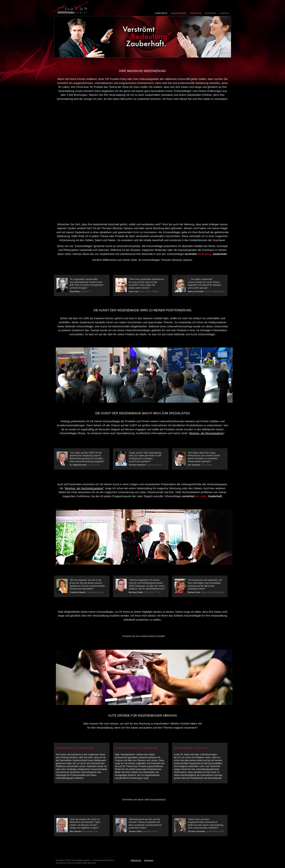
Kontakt (224, 13)
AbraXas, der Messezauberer (206, 433)
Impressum (149, 860)
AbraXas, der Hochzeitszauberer (84, 488)
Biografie (210, 13)
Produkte (196, 13)
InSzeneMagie (179, 13)
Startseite (161, 13)
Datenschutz (136, 860)
